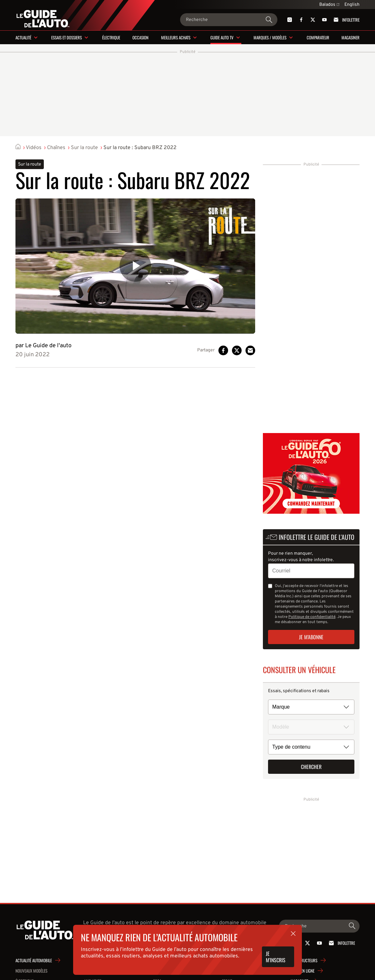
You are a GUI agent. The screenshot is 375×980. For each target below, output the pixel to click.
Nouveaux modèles (31, 971)
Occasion (140, 37)
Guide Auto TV (222, 37)
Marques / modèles (270, 37)
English (352, 5)
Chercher (311, 767)
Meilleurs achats (176, 37)
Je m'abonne (311, 637)
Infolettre (346, 20)
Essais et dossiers (67, 37)
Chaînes (56, 148)
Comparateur (318, 37)
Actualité (23, 37)
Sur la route (84, 148)
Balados (329, 5)
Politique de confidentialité (312, 617)
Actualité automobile (34, 960)
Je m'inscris (276, 957)
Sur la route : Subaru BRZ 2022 (140, 148)
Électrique (111, 37)
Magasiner (351, 37)
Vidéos (34, 148)
